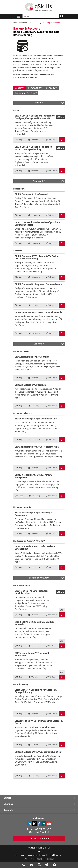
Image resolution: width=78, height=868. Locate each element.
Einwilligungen (55, 855)
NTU (62, 610)
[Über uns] (39, 804)
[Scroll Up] (39, 852)
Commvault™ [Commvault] (35, 88)
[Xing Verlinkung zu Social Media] (44, 824)
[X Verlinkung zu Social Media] (34, 824)
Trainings (38, 23)
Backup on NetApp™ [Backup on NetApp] (26, 93)
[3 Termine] (34, 140)
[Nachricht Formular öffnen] (31, 865)
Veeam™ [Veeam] (20, 88)
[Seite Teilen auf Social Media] (47, 865)
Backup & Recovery (52, 23)
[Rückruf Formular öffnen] (24, 865)
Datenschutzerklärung (36, 855)
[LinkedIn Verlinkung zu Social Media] (29, 824)
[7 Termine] (34, 215)
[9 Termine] (34, 171)
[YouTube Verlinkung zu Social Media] (49, 824)
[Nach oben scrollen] (54, 865)
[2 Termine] (34, 277)
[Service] (39, 798)
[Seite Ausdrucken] (39, 865)
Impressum (19, 855)
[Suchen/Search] (62, 16)
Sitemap (50, 859)
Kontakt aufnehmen (39, 839)
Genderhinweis (37, 859)
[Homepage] (39, 7)
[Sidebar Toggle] (18, 16)
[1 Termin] (34, 305)
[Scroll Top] (63, 103)
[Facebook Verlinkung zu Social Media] (39, 824)
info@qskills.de (43, 832)
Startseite (28, 23)
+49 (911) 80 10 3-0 (43, 829)
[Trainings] (39, 810)
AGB (26, 859)
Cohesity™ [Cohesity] (52, 88)
